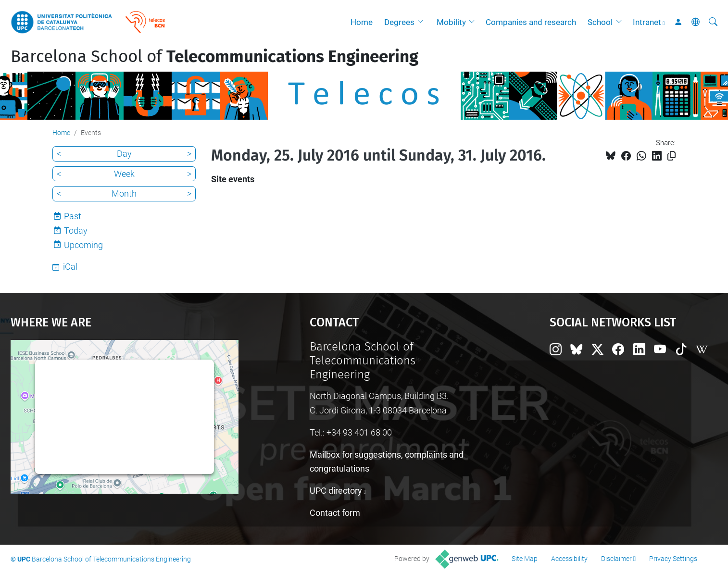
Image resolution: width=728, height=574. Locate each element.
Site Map (525, 559)
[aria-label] (713, 22)
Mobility (451, 22)
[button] (423, 22)
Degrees (399, 22)
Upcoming (83, 245)
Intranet (647, 22)
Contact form (335, 513)
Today (76, 231)
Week (124, 174)
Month (124, 193)
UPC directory (336, 491)
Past (73, 216)
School (600, 22)
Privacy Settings (673, 559)
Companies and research (531, 22)
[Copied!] (672, 156)
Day (124, 154)
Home (362, 22)
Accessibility (569, 559)
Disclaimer (616, 559)
